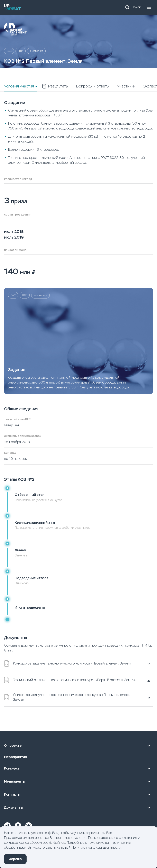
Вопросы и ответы (93, 86)
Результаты (55, 86)
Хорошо (15, 859)
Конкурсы (78, 768)
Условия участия (19, 86)
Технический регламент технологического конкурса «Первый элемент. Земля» (70, 680)
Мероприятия (15, 757)
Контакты (78, 795)
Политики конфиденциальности (96, 848)
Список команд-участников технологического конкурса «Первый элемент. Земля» (67, 697)
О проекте (78, 746)
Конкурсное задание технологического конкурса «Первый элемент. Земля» (68, 663)
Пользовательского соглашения (113, 838)
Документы (78, 808)
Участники (126, 86)
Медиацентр (78, 782)
